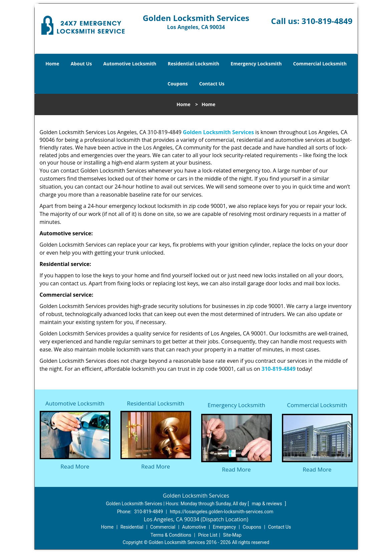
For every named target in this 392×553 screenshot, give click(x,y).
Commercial (163, 527)
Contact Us (212, 84)
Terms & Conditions (171, 535)
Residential (132, 527)
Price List (208, 535)
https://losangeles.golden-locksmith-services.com (222, 512)
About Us (81, 64)
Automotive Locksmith (130, 64)
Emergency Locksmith (256, 64)
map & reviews (268, 504)
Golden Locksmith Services (218, 132)
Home (52, 64)
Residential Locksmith (194, 64)
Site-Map (232, 535)
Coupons (177, 84)
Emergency (224, 527)
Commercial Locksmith (320, 64)
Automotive (194, 527)
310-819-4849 (327, 21)
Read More (75, 466)
